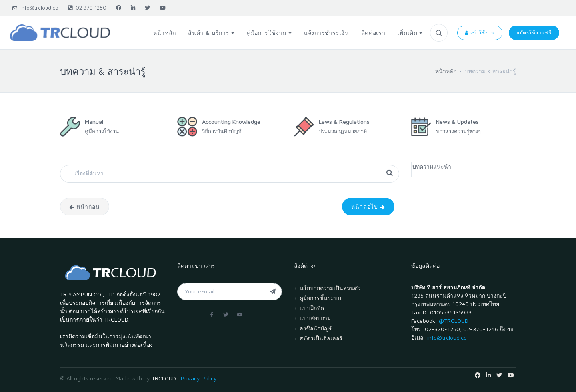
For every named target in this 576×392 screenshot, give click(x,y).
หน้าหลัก (446, 71)
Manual (94, 122)
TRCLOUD (164, 378)
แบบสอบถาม (315, 318)
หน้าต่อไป (368, 206)
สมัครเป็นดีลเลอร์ (321, 338)
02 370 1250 (87, 8)
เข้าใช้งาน (480, 33)
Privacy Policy (199, 378)
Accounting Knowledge (231, 122)
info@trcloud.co (35, 8)
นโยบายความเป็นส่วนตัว (330, 288)
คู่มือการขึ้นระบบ (320, 298)
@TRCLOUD (454, 321)
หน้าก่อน (85, 206)
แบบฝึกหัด (312, 308)
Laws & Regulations (344, 122)
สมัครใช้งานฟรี (534, 33)
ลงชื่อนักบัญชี (316, 328)
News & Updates (457, 122)
